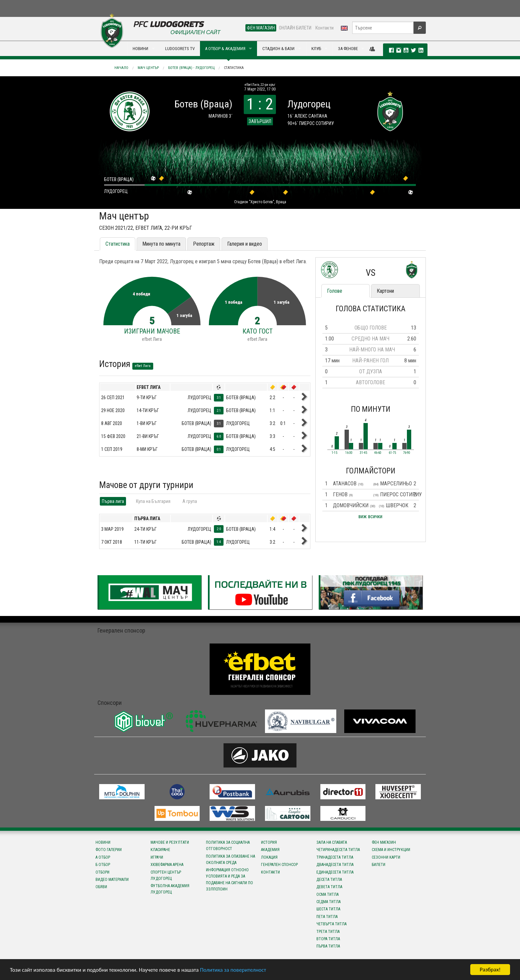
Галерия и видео (245, 244)
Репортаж (204, 244)
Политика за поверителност (233, 970)
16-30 (349, 453)
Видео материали (112, 880)
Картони (385, 291)
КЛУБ (316, 49)
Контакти (325, 28)
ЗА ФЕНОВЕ (348, 49)
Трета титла (328, 932)
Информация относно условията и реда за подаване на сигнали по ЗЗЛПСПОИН (229, 880)
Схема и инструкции (391, 850)
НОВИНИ (140, 49)
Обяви (101, 887)
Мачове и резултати (170, 842)
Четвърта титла (331, 924)
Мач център (148, 68)
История (269, 842)
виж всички (370, 516)
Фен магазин (384, 842)
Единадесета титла (335, 872)
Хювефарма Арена (167, 865)
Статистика (234, 68)
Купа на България (153, 501)
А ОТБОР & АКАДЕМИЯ (225, 49)
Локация (269, 857)
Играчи (157, 857)
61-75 (392, 453)
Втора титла (328, 939)
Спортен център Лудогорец (166, 875)
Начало (121, 68)
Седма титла (328, 902)
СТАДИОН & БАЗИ (278, 49)
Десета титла (329, 880)
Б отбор (103, 865)
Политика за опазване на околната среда (230, 859)
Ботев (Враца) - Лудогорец (191, 68)
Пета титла (327, 917)
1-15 (334, 453)
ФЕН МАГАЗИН (261, 28)
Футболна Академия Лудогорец (170, 889)
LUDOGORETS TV (180, 49)
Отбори (102, 872)
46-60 (378, 453)
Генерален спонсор (279, 865)
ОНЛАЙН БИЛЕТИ (295, 28)
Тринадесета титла (335, 857)
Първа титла (328, 946)
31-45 (363, 453)
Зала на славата (332, 842)
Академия (270, 850)
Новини (103, 842)
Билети (379, 865)
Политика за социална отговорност (228, 846)
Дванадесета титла (335, 865)
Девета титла (329, 887)
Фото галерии (109, 850)
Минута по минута (161, 244)
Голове (335, 291)
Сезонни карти (386, 857)
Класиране (160, 850)
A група (190, 501)
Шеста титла (328, 909)
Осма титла (327, 894)
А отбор (103, 857)
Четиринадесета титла (338, 850)
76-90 (407, 453)
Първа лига (113, 501)
